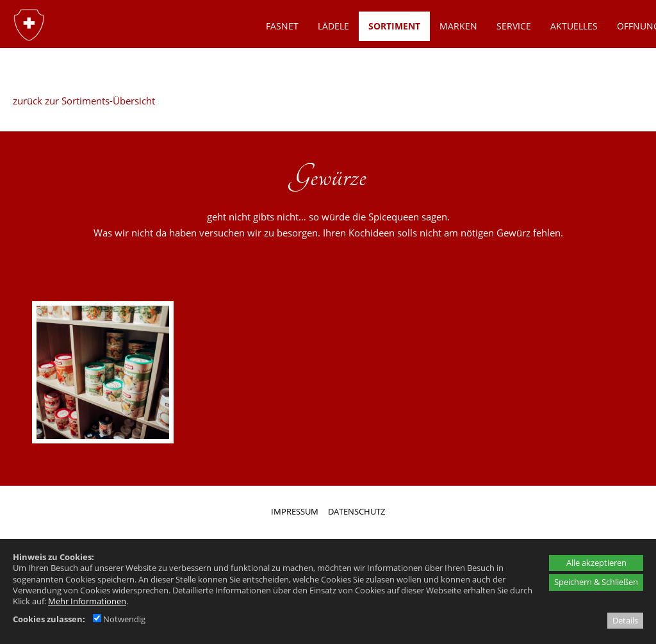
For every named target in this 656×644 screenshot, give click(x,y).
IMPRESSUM (295, 511)
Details (625, 620)
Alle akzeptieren (596, 563)
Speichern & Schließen (596, 582)
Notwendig (119, 619)
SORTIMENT (394, 26)
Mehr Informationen (87, 601)
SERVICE (514, 26)
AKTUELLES (574, 26)
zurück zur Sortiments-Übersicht (84, 101)
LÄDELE (333, 26)
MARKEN (458, 26)
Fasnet (282, 26)
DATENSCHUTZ (357, 511)
